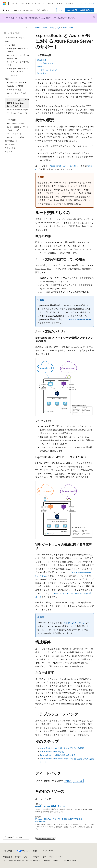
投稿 (44, 857)
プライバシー (55, 857)
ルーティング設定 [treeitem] (14, 90)
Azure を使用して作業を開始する (80, 10)
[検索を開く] (82, 3)
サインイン (90, 3)
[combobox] (16, 33)
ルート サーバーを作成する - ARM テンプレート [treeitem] (18, 70)
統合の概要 (42, 60)
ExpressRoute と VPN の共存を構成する (58, 755)
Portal (60, 10)
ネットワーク (55, 28)
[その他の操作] (92, 28)
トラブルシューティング (47, 70)
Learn (38, 28)
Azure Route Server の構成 (52, 752)
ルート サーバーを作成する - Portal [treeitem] (18, 50)
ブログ (35, 857)
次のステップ (43, 73)
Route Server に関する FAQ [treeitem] (18, 82)
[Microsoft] (5, 3)
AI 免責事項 (8, 857)
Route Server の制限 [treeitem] (15, 86)
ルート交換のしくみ (45, 63)
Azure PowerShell (71, 166)
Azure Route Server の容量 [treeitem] (17, 110)
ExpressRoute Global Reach (79, 319)
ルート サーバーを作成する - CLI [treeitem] (18, 63)
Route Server (68, 28)
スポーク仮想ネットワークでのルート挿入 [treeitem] (18, 129)
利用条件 (47, 860)
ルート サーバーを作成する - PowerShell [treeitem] (18, 57)
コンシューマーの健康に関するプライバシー (21, 860)
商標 (55, 860)
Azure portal (55, 166)
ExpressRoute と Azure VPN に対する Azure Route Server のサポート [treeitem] (18, 103)
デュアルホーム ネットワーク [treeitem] (18, 115)
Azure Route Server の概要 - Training (50, 806)
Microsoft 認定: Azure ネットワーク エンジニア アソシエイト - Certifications (60, 820)
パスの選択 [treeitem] (11, 120)
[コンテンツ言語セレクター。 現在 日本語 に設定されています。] (8, 851)
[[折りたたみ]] (26, 28)
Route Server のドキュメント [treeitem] (16, 38)
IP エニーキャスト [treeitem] (14, 134)
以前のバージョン (22, 857)
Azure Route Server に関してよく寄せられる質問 (62, 748)
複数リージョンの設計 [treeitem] (16, 123)
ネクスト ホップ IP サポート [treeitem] (17, 95)
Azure (45, 28)
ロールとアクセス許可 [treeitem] (16, 137)
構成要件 (41, 67)
